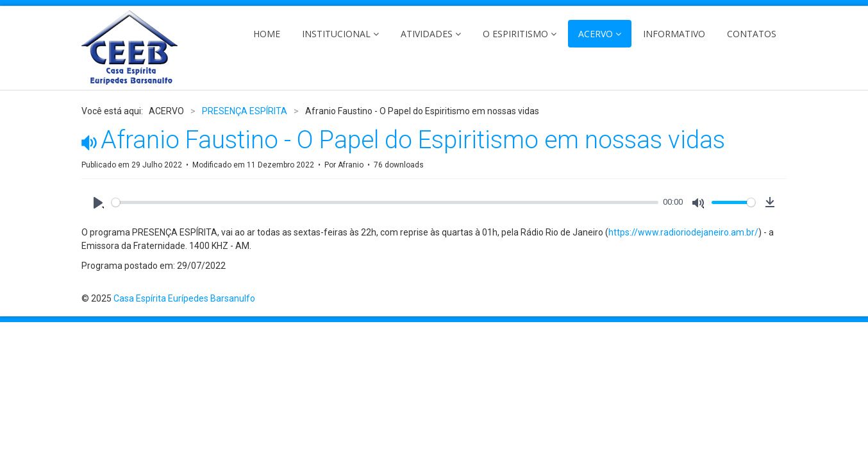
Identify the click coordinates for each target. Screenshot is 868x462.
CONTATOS (752, 34)
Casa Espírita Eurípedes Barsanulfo (184, 298)
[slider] (385, 202)
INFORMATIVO (674, 34)
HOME (267, 34)
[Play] (98, 202)
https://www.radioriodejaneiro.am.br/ (683, 232)
